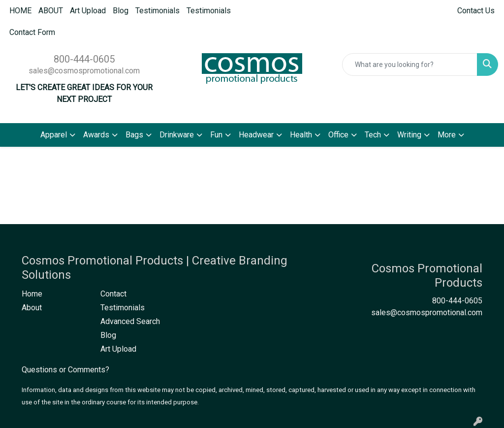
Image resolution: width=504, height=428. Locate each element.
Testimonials (157, 11)
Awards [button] (96, 135)
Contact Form (32, 32)
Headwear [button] (256, 135)
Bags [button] (134, 135)
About (32, 308)
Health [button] (301, 135)
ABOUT (51, 11)
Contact (113, 294)
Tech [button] (373, 135)
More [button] (447, 135)
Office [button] (338, 135)
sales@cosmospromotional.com (84, 71)
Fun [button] (216, 135)
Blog (121, 11)
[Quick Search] (410, 65)
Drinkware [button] (177, 135)
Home (32, 294)
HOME (20, 11)
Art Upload (88, 11)
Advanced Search (130, 321)
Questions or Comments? (65, 370)
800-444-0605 (84, 59)
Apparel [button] (54, 135)
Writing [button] (409, 135)
